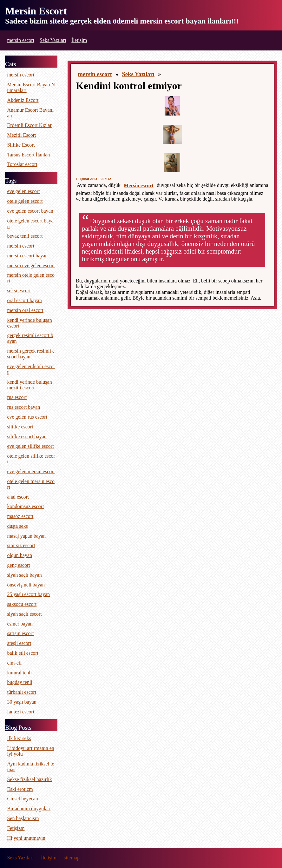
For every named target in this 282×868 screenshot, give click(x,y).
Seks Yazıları (53, 40)
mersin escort (21, 40)
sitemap (72, 858)
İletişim (79, 40)
